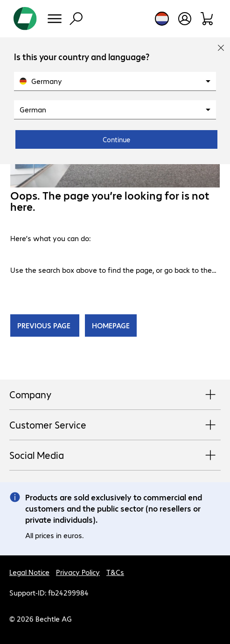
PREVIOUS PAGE (45, 325)
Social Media (115, 456)
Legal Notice (29, 572)
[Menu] (55, 19)
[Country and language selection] (162, 19)
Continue (116, 139)
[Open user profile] (185, 19)
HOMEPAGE (111, 325)
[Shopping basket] (207, 19)
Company (115, 395)
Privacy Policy (78, 572)
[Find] (76, 19)
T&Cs (115, 572)
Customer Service (115, 425)
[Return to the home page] (25, 19)
